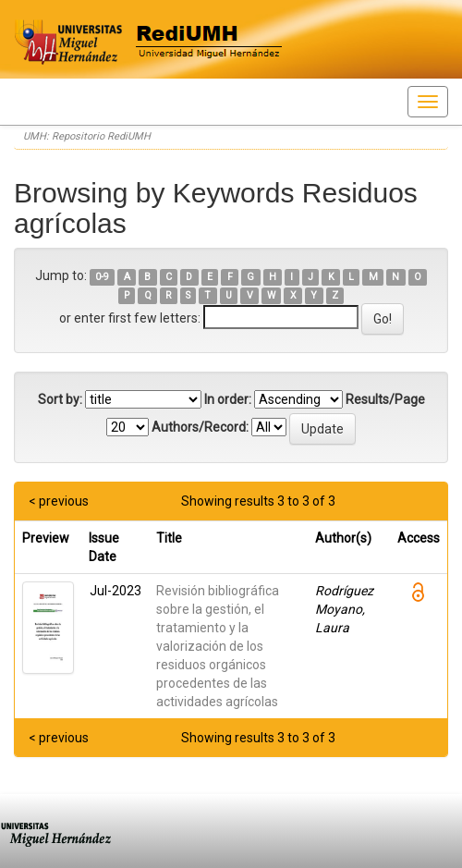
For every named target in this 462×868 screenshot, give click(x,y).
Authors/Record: (200, 427)
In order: (228, 399)
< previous (59, 501)
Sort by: (60, 399)
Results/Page (385, 399)
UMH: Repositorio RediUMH (87, 136)
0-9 (102, 277)
